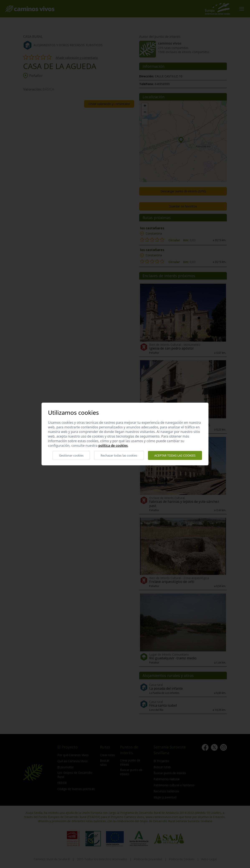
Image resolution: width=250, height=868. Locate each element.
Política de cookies (113, 445)
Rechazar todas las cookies (119, 455)
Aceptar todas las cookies (175, 455)
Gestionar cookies (71, 455)
